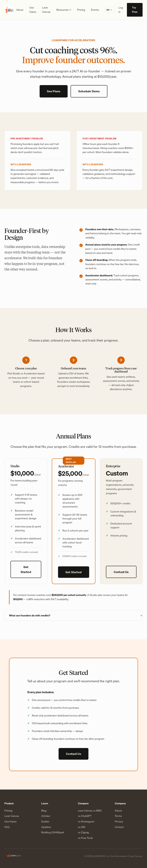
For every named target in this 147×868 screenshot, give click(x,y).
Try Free (135, 10)
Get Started (26, 569)
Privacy (119, 822)
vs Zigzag (83, 833)
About (20, 10)
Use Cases (33, 10)
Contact (119, 827)
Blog (44, 811)
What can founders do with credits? (30, 615)
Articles (46, 816)
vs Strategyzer (86, 822)
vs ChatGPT (85, 816)
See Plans (54, 91)
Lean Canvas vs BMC (90, 811)
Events (95, 10)
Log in (121, 10)
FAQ (7, 827)
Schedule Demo (89, 91)
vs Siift (82, 827)
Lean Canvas (46, 10)
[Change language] (109, 10)
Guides (45, 822)
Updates (46, 827)
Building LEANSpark (53, 833)
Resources (64, 10)
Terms (118, 816)
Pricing (81, 10)
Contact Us (121, 572)
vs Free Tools (85, 838)
